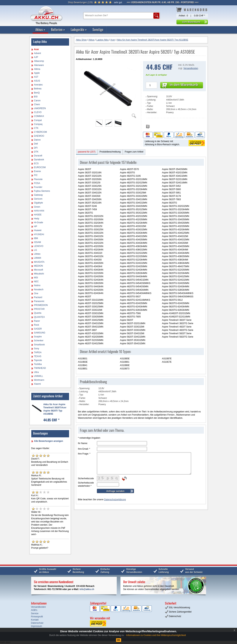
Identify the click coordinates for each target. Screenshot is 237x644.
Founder (38, 187)
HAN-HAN (39, 211)
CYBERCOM (40, 132)
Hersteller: (152, 112)
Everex (38, 171)
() (80, 2)
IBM (36, 238)
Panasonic (39, 301)
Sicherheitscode (86, 478)
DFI (36, 148)
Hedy (37, 219)
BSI (36, 97)
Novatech (39, 290)
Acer (37, 49)
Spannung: (152, 96)
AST (36, 77)
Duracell (38, 156)
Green (37, 207)
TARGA (38, 352)
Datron (37, 140)
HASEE (38, 215)
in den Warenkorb (184, 85)
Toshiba (38, 364)
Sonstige (98, 29)
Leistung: (152, 100)
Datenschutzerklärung (115, 500)
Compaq (38, 124)
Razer (37, 321)
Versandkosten (191, 68)
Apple (37, 73)
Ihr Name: (83, 443)
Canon (37, 101)
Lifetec (37, 254)
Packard (38, 297)
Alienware (39, 65)
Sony (37, 349)
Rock (37, 325)
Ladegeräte (79, 29)
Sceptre (38, 337)
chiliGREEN (40, 108)
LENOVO (39, 246)
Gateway (38, 195)
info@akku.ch (87, 589)
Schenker (39, 341)
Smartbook (39, 345)
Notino (37, 285)
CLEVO (38, 112)
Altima (37, 69)
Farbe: (150, 106)
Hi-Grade (39, 222)
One (36, 293)
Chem (37, 104)
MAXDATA (39, 262)
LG (36, 250)
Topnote (38, 360)
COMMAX (39, 116)
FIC (36, 175)
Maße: (150, 109)
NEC (36, 282)
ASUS (37, 81)
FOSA (37, 183)
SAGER (38, 329)
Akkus (40, 29)
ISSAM (38, 242)
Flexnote (38, 179)
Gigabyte (39, 203)
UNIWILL (39, 376)
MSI (36, 278)
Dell (36, 144)
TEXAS (38, 356)
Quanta (38, 313)
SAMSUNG (40, 333)
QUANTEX (39, 317)
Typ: (149, 103)
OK (119, 640)
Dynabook (39, 160)
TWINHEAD (40, 368)
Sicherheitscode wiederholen (86, 484)
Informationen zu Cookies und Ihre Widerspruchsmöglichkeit (156, 635)
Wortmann (39, 380)
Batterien (58, 29)
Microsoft (39, 270)
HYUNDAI (39, 234)
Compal (38, 120)
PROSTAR (39, 309)
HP (36, 226)
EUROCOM (40, 167)
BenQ (37, 93)
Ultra (36, 372)
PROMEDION (41, 305)
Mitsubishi (39, 274)
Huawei (38, 230)
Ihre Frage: (84, 454)
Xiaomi (38, 384)
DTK (36, 152)
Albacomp (39, 61)
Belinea (38, 89)
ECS (36, 163)
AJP (36, 57)
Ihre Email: (84, 449)
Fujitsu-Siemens (42, 191)
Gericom (38, 199)
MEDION (39, 266)
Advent (38, 53)
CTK (36, 128)
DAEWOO (39, 136)
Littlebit (38, 258)
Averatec (38, 85)
